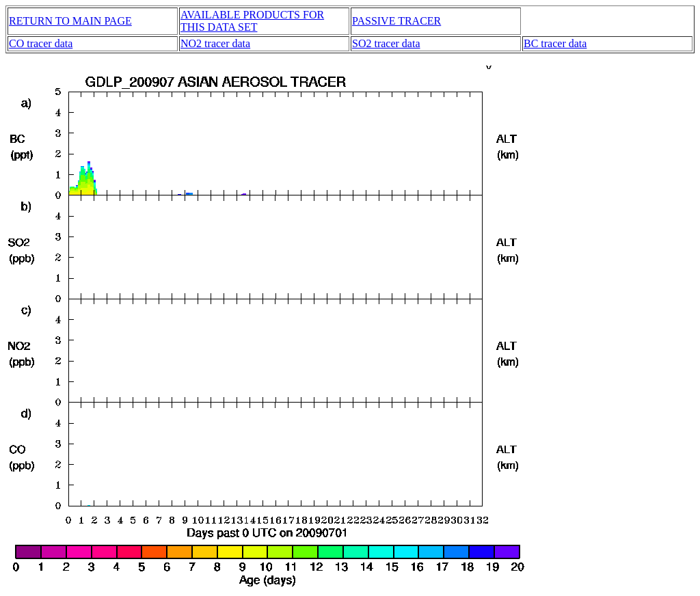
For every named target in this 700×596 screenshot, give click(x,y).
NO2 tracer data (215, 43)
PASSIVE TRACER (396, 21)
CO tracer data (41, 43)
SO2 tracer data (386, 43)
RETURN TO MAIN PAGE (70, 21)
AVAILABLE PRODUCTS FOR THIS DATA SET (252, 21)
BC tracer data (555, 43)
